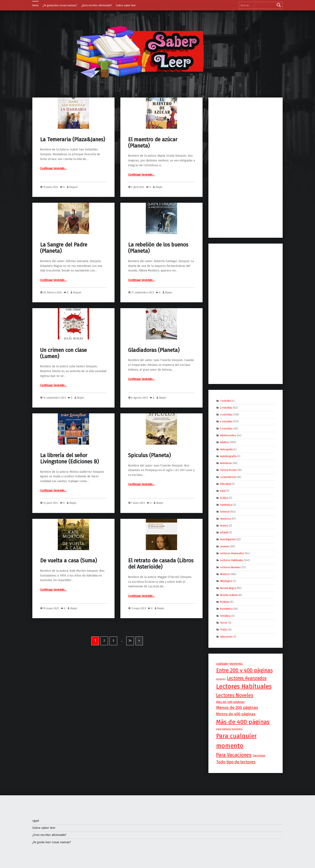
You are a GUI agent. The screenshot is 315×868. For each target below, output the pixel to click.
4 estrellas (226, 421)
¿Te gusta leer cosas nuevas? (60, 5)
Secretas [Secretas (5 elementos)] (259, 755)
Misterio (225, 574)
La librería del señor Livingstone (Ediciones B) (69, 458)
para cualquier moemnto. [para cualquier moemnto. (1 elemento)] (229, 729)
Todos (224, 630)
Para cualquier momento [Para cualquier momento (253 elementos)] (236, 741)
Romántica (226, 609)
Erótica (224, 498)
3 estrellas (226, 415)
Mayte (159, 187)
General (225, 512)
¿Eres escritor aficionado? (97, 5)
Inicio (35, 5)
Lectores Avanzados (232, 553)
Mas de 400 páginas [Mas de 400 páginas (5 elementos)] (230, 702)
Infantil (224, 532)
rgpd (36, 821)
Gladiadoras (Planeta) (154, 350)
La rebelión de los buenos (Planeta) (158, 248)
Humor (224, 526)
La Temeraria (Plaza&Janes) (73, 139)
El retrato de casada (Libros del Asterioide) (161, 564)
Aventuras (226, 463)
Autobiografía (228, 456)
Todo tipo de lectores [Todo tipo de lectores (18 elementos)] (236, 762)
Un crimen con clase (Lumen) (63, 353)
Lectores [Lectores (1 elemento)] (221, 679)
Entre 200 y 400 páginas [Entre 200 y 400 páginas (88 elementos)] (244, 670)
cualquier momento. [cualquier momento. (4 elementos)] (230, 664)
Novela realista (229, 595)
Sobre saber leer (126, 5)
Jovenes (225, 546)
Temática (225, 616)
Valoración (226, 636)
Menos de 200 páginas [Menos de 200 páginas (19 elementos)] (237, 708)
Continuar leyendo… (53, 168)
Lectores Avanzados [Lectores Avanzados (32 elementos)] (247, 678)
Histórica (225, 518)
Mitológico (226, 581)
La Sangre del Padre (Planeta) (64, 248)
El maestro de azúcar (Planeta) (153, 143)
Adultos (225, 442)
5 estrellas (226, 428)
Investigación (228, 539)
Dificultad (226, 484)
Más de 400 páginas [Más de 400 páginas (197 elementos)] (243, 722)
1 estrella (225, 401)
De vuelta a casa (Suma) (69, 561)
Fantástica (226, 505)
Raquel (73, 187)
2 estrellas (226, 407)
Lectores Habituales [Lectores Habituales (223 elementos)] (244, 686)
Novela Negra (228, 588)
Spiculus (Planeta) (149, 455)
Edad (223, 491)
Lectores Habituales (232, 560)
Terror (224, 623)
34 (130, 641)
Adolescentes (228, 435)
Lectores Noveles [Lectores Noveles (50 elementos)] (235, 695)
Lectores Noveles (230, 567)
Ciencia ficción (228, 470)
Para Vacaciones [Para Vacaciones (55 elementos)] (234, 755)
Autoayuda (226, 449)
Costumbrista (228, 477)
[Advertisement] (246, 168)
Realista (225, 602)
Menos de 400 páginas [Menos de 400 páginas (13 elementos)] (236, 714)
